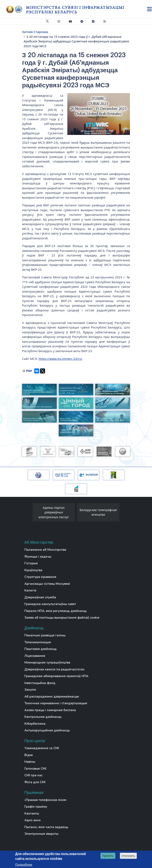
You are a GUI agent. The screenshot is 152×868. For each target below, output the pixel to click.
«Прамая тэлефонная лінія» (46, 800)
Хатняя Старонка (35, 32)
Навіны (30, 762)
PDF (29, 371)
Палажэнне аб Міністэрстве (45, 550)
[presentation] (28, 513)
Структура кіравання (40, 577)
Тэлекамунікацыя (38, 642)
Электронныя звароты (41, 834)
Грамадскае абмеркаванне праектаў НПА (56, 676)
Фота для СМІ (35, 782)
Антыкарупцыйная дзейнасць (47, 730)
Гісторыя (31, 563)
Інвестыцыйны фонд (40, 683)
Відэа (29, 755)
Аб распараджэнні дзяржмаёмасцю (52, 697)
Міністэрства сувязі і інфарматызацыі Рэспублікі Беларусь (75, 10)
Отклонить (128, 856)
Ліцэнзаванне (35, 656)
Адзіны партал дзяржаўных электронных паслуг (54, 512)
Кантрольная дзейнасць (43, 717)
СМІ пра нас (33, 775)
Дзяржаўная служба (40, 597)
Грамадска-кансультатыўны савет (50, 604)
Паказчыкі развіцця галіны (45, 635)
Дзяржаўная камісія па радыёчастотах (54, 669)
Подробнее (24, 864)
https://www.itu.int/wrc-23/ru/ (61, 359)
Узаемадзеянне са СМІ (42, 748)
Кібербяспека (35, 724)
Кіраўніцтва (33, 570)
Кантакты (32, 813)
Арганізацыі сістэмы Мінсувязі (47, 584)
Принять (108, 856)
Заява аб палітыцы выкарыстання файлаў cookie (62, 618)
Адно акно (33, 820)
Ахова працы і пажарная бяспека (50, 710)
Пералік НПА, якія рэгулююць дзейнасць (56, 611)
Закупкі (30, 690)
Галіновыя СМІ (35, 769)
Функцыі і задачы (38, 557)
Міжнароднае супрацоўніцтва (47, 662)
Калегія (30, 590)
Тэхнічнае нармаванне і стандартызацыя (56, 703)
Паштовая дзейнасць (41, 649)
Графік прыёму (36, 807)
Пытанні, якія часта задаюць (46, 827)
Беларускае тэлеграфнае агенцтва (98, 512)
